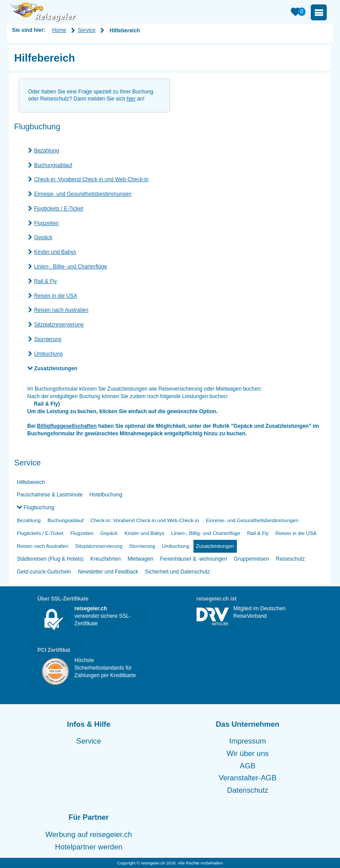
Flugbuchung (38, 508)
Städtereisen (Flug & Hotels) (50, 559)
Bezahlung (47, 151)
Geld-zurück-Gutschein (44, 572)
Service (87, 30)
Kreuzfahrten (106, 559)
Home (59, 30)
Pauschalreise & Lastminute (50, 495)
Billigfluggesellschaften (67, 426)
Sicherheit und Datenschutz (177, 572)
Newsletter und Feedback (108, 572)
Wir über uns (248, 754)
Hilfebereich (31, 482)
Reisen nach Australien (61, 310)
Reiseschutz (290, 559)
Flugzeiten (46, 223)
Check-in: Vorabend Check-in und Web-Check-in (91, 179)
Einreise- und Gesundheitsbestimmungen (83, 194)
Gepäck (43, 237)
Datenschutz (248, 790)
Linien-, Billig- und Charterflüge (71, 267)
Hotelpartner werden (89, 847)
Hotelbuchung (106, 495)
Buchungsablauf (53, 165)
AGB (248, 766)
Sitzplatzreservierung (59, 325)
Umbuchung (48, 354)
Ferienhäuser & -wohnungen (194, 559)
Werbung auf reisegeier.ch (89, 835)
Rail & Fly (45, 281)
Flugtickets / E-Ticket (59, 209)
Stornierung (48, 339)
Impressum (248, 741)
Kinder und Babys (55, 252)
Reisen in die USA (56, 296)
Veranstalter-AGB (248, 778)
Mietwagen (140, 559)
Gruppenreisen (251, 559)
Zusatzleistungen (56, 368)
